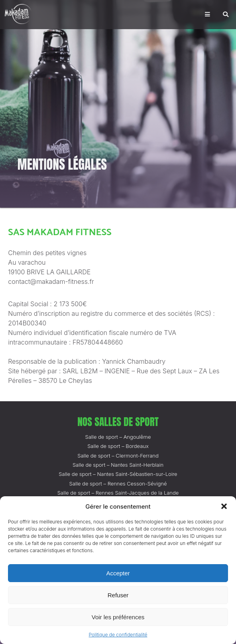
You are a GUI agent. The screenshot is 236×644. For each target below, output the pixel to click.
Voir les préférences (118, 617)
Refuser (118, 595)
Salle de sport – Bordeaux (118, 446)
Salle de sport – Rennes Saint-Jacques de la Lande (118, 493)
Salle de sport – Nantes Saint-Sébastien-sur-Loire (118, 474)
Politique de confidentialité (118, 635)
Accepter (118, 573)
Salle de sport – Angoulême (118, 437)
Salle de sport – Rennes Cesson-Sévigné (118, 483)
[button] (224, 506)
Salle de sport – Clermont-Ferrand (118, 456)
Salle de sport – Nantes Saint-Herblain (118, 465)
